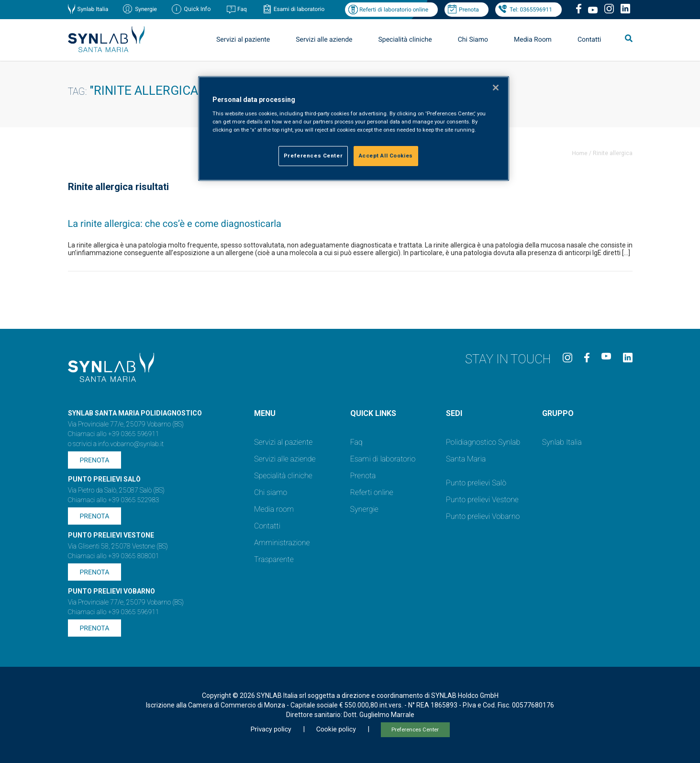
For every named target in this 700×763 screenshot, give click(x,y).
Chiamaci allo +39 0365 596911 (114, 434)
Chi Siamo (473, 40)
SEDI (454, 413)
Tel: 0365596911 (531, 10)
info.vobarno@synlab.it (131, 444)
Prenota (469, 10)
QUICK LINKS (373, 413)
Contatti (589, 40)
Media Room (533, 40)
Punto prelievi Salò (476, 483)
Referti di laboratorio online (394, 10)
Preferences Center (415, 730)
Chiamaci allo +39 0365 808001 (114, 556)
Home (579, 153)
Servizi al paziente (243, 40)
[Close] (496, 88)
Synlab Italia (93, 9)
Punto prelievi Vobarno (483, 516)
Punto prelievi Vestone (482, 499)
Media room (274, 509)
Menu (265, 413)
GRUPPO (558, 413)
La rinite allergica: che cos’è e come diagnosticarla (175, 224)
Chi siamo (271, 492)
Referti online (372, 492)
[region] (354, 129)
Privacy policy (271, 729)
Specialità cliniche (405, 40)
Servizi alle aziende (324, 40)
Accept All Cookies (386, 156)
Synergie (146, 9)
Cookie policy (336, 729)
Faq (242, 9)
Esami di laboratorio (299, 9)
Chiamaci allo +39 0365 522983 (114, 500)
